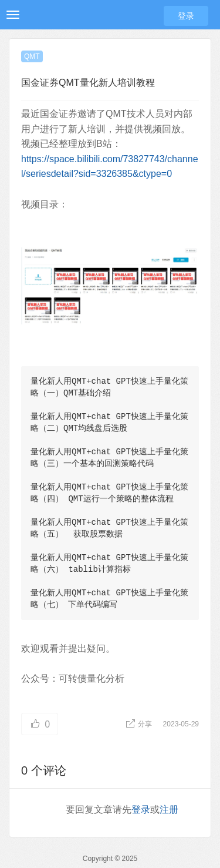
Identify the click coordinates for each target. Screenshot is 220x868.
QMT (32, 56)
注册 (169, 810)
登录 (186, 16)
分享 (140, 724)
